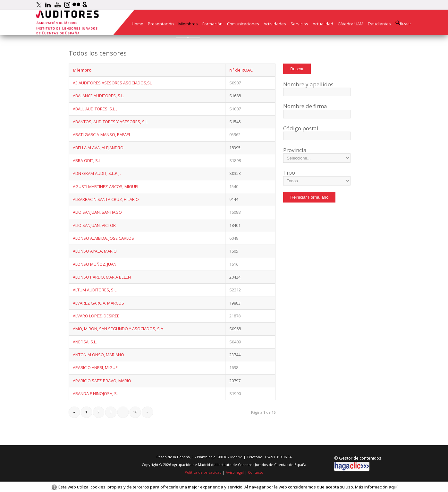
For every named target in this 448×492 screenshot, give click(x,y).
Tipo (289, 173)
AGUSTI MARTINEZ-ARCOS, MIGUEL (106, 186)
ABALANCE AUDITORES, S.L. (98, 96)
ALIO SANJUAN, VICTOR (94, 225)
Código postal (301, 128)
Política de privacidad (203, 472)
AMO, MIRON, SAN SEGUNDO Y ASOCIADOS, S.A (118, 329)
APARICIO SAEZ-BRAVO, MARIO (102, 381)
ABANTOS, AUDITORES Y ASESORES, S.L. (111, 122)
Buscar (403, 23)
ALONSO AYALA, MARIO (95, 251)
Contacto (256, 472)
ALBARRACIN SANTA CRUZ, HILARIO (106, 199)
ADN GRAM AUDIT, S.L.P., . (97, 173)
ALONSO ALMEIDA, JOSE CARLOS (103, 238)
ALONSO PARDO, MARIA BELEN (102, 277)
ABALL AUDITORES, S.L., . (96, 109)
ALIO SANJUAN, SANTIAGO (97, 212)
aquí (393, 487)
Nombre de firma (305, 106)
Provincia (295, 150)
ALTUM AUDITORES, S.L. (95, 290)
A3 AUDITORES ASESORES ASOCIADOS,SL (112, 83)
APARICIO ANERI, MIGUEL (96, 367)
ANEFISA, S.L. (85, 342)
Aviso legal (235, 472)
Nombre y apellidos (308, 84)
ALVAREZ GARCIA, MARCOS (98, 303)
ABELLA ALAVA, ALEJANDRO (98, 148)
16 (135, 412)
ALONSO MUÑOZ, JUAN (95, 264)
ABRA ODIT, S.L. (87, 160)
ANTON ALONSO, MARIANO (98, 355)
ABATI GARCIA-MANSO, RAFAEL (102, 134)
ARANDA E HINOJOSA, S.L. (97, 393)
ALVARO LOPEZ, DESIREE (96, 316)
